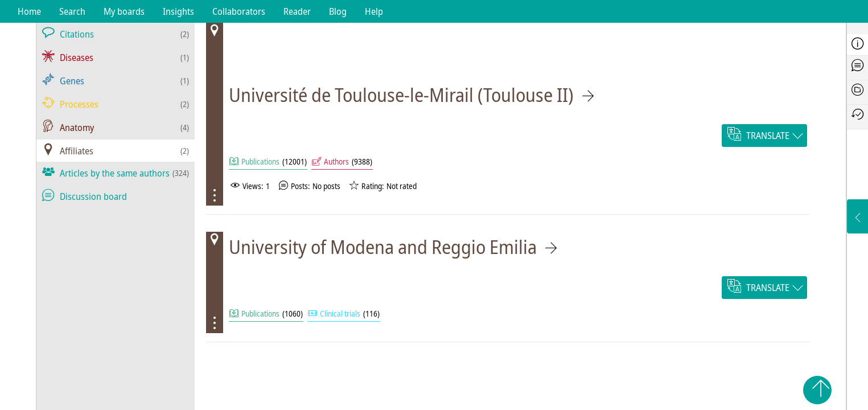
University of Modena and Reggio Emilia (383, 247)
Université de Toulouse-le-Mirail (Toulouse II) (401, 95)
